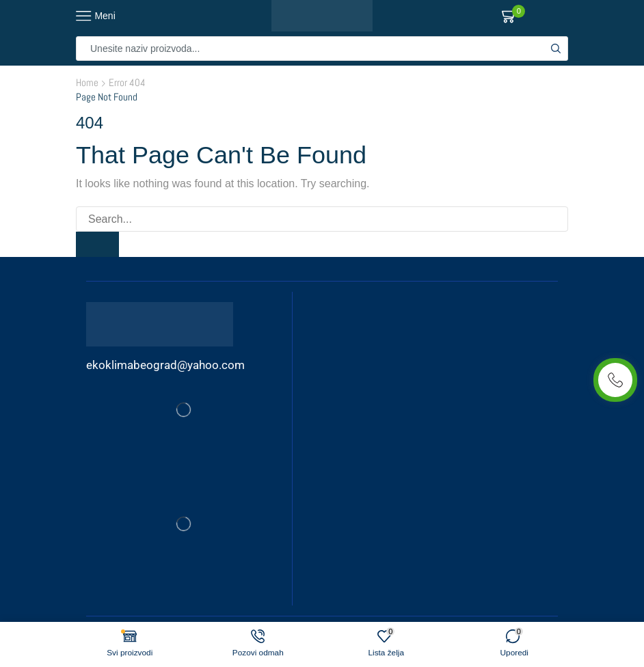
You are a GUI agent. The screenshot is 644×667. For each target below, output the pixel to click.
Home (87, 82)
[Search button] (556, 49)
